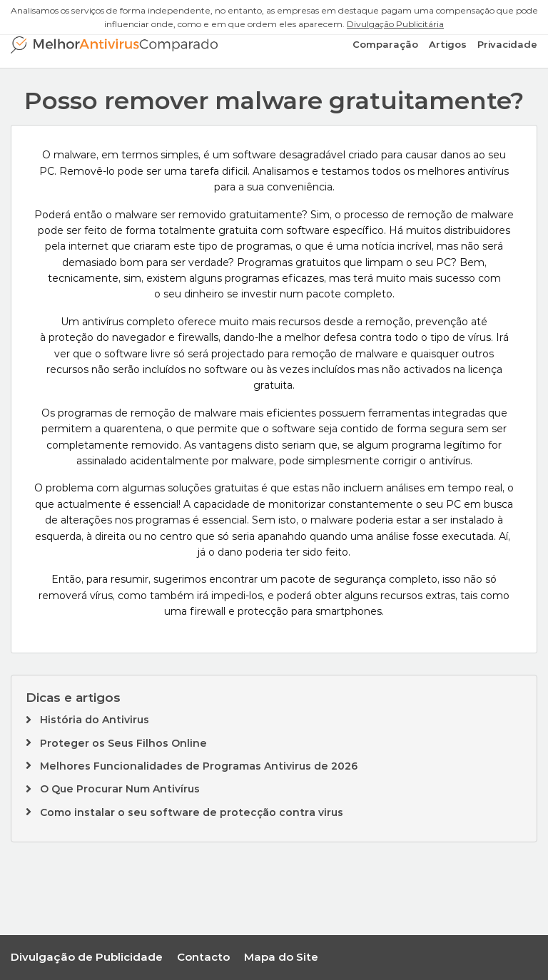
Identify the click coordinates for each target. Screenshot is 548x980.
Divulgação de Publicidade (87, 957)
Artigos (448, 44)
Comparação (385, 44)
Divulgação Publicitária (395, 24)
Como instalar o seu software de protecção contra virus (192, 812)
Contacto (203, 957)
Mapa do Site (281, 957)
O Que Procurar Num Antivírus (120, 789)
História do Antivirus (95, 720)
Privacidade (507, 44)
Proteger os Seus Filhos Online (123, 743)
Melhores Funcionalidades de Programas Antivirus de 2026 (199, 766)
